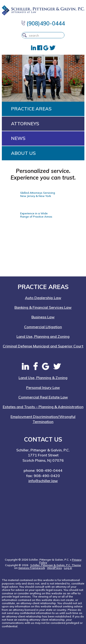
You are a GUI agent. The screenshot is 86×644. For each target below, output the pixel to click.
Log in (68, 568)
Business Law (43, 317)
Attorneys (25, 124)
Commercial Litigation (43, 327)
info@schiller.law (43, 481)
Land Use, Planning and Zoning (43, 336)
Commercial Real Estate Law (43, 397)
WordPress (54, 568)
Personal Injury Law (43, 387)
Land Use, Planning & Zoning (43, 378)
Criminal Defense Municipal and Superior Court (43, 346)
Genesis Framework (32, 568)
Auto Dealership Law (43, 298)
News (18, 138)
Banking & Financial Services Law (43, 307)
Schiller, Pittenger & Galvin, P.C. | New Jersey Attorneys (43, 10)
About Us (23, 153)
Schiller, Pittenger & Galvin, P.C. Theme (56, 565)
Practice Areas (31, 109)
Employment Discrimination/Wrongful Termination (43, 419)
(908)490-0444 (43, 23)
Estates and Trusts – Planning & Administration (43, 407)
